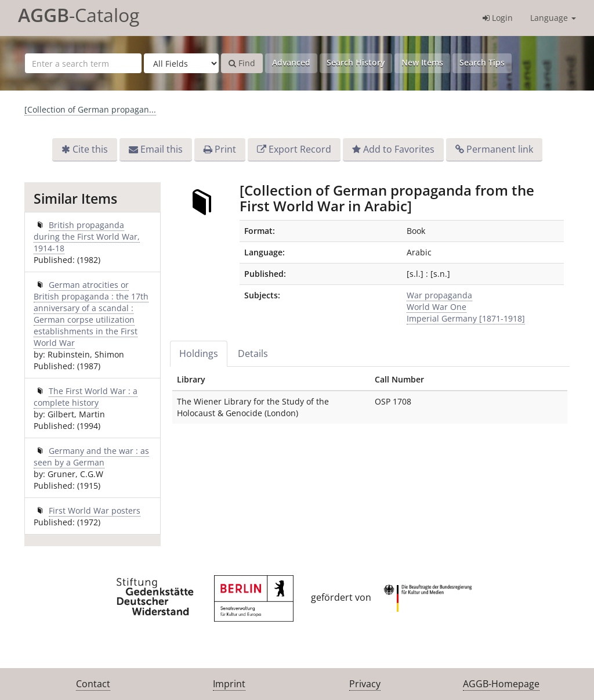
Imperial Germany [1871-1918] (466, 318)
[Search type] (181, 63)
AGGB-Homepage (501, 684)
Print (225, 149)
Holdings (199, 353)
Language (553, 18)
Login (498, 18)
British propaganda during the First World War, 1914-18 (87, 237)
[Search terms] (83, 63)
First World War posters (95, 510)
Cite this (90, 149)
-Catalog (79, 15)
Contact (93, 684)
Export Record (300, 149)
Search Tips (482, 62)
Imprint (229, 684)
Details (253, 353)
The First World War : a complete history (86, 397)
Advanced (291, 62)
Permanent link (500, 149)
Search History (356, 62)
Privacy (365, 684)
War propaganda (439, 295)
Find (242, 63)
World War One (437, 307)
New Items (422, 62)
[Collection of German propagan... (90, 109)
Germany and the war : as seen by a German (91, 457)
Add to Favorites (399, 149)
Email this (162, 149)
